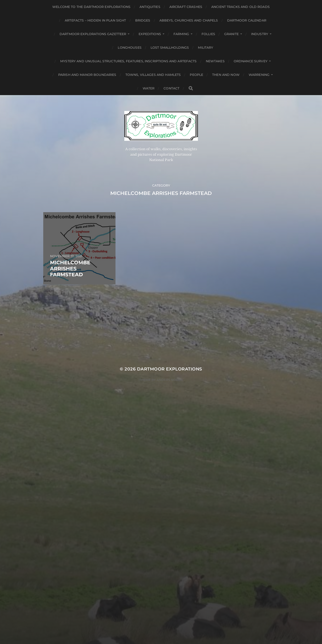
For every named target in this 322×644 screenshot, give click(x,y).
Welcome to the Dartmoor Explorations (91, 7)
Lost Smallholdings (170, 48)
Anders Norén (170, 380)
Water (149, 88)
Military (205, 48)
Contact (171, 88)
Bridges (143, 20)
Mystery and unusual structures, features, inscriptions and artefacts (129, 61)
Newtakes (215, 61)
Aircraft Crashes (186, 7)
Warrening (259, 75)
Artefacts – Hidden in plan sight (95, 20)
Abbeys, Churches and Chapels (189, 20)
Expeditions (150, 34)
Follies (208, 34)
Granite (231, 34)
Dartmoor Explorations (170, 369)
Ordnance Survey (251, 61)
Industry (260, 34)
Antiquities (150, 7)
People (196, 75)
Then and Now (226, 75)
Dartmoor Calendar (247, 20)
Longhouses (130, 48)
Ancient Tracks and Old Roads (240, 7)
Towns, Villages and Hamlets (153, 75)
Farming (181, 34)
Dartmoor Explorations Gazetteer (93, 34)
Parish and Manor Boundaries (87, 75)
